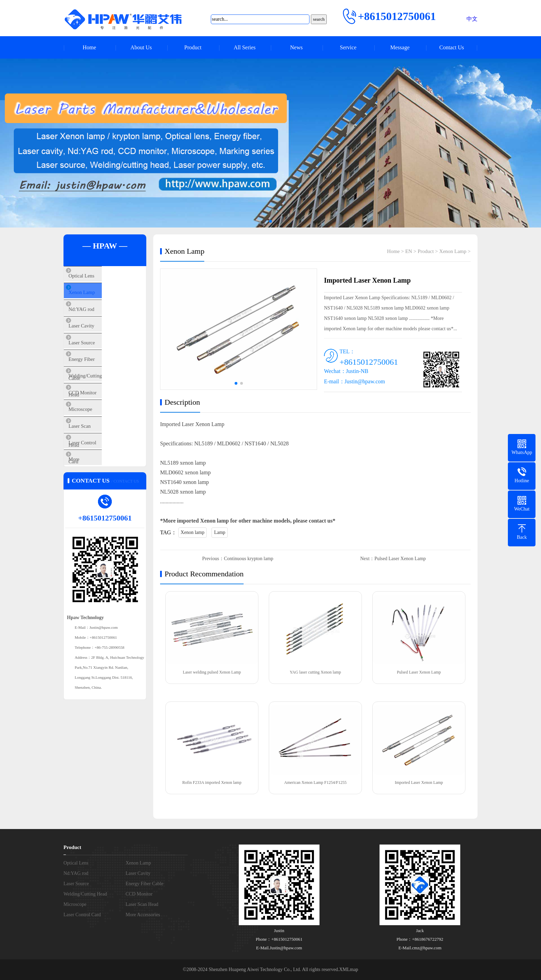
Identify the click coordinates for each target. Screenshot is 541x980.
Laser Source (93, 358)
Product (193, 47)
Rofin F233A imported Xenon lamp (212, 782)
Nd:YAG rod (93, 317)
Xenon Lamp (93, 297)
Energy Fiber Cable (100, 378)
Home (89, 47)
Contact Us (452, 47)
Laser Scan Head (97, 459)
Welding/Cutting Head (103, 398)
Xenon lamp (193, 532)
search (319, 19)
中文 (472, 19)
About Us (141, 47)
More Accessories (98, 500)
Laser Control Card (100, 480)
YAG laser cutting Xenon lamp (316, 672)
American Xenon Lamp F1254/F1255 (316, 782)
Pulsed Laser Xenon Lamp (400, 559)
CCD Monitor (94, 419)
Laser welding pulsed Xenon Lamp (212, 672)
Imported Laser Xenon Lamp (419, 782)
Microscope (92, 439)
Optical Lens (93, 276)
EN (409, 251)
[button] (270, 221)
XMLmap (349, 969)
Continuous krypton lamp (249, 559)
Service (348, 47)
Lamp (220, 532)
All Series (245, 47)
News (296, 47)
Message (400, 47)
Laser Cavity (93, 337)
